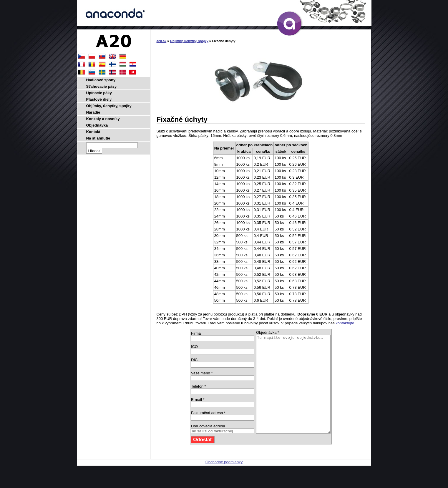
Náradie (93, 112)
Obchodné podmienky (224, 481)
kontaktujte (345, 323)
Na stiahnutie (98, 138)
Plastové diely (99, 99)
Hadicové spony (101, 80)
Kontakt (93, 132)
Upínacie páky (99, 93)
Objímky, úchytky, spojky (189, 41)
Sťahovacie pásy (102, 86)
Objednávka (97, 125)
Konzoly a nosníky (103, 119)
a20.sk (162, 41)
